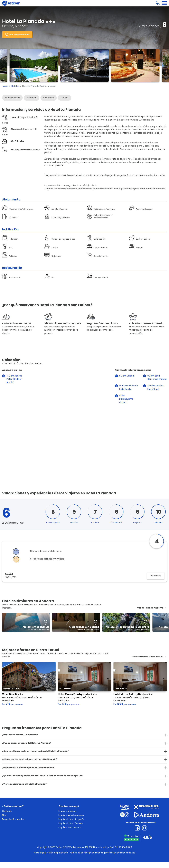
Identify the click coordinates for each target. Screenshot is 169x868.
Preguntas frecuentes (13, 819)
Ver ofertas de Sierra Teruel (148, 657)
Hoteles (15, 86)
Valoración (49, 98)
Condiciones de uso (125, 853)
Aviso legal (39, 853)
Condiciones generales (102, 853)
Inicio (6, 86)
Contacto (7, 811)
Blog (4, 815)
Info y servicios (12, 98)
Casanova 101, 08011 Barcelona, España (93, 847)
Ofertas (65, 98)
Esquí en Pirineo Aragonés (71, 819)
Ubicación (32, 98)
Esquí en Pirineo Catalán (71, 823)
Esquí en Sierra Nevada (70, 827)
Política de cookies (79, 853)
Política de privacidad (57, 853)
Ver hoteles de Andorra (150, 608)
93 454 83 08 (125, 847)
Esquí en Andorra (67, 811)
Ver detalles (156, 576)
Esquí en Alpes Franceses (71, 815)
